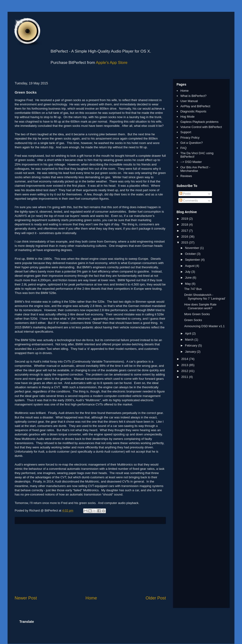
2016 (185, 237)
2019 (185, 219)
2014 (185, 359)
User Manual (189, 101)
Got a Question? (192, 143)
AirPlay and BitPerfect (195, 106)
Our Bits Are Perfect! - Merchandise (195, 169)
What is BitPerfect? (193, 96)
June (189, 278)
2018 (185, 225)
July (188, 272)
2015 (185, 242)
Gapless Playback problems (199, 122)
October (191, 254)
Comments (189, 200)
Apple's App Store (112, 63)
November (193, 248)
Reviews (186, 176)
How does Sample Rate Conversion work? (200, 306)
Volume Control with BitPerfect (201, 127)
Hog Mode (187, 117)
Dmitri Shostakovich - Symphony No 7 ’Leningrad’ (205, 297)
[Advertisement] (90, 560)
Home (91, 598)
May (188, 284)
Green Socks (193, 320)
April (189, 333)
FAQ (183, 148)
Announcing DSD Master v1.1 (204, 326)
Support (186, 132)
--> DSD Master (191, 162)
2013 (185, 365)
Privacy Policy (190, 138)
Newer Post (26, 598)
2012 (185, 371)
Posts (185, 194)
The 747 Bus (193, 289)
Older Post (156, 598)
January (191, 352)
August (190, 266)
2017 (185, 231)
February (192, 345)
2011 (185, 377)
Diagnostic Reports (193, 111)
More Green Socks (197, 314)
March (190, 340)
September (193, 260)
